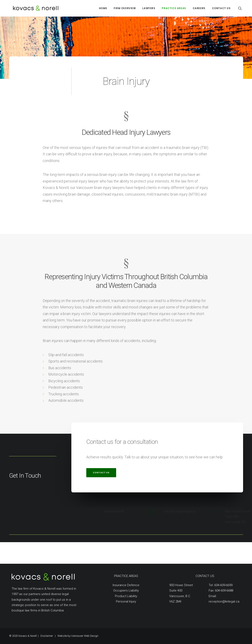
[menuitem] (103, 8)
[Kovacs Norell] (29, 8)
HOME (103, 8)
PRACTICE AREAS (174, 8)
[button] (242, 8)
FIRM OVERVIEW (125, 8)
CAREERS (199, 8)
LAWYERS (149, 8)
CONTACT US (221, 8)
